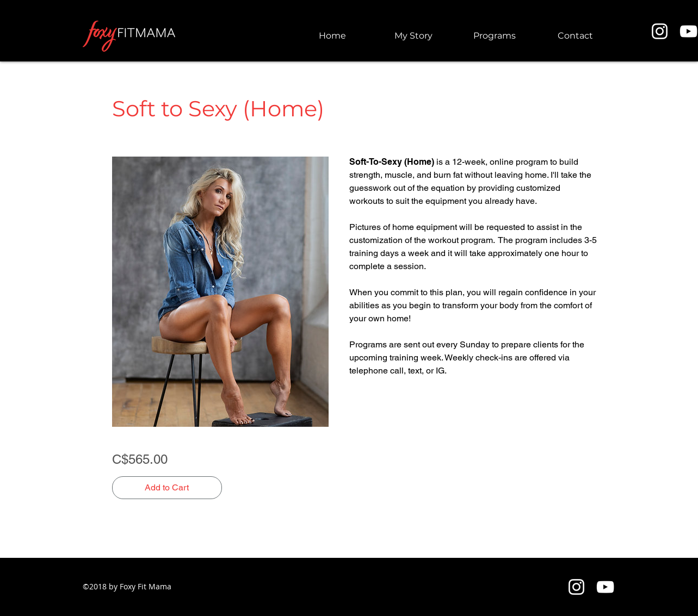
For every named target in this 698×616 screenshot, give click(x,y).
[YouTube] (605, 587)
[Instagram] (660, 31)
